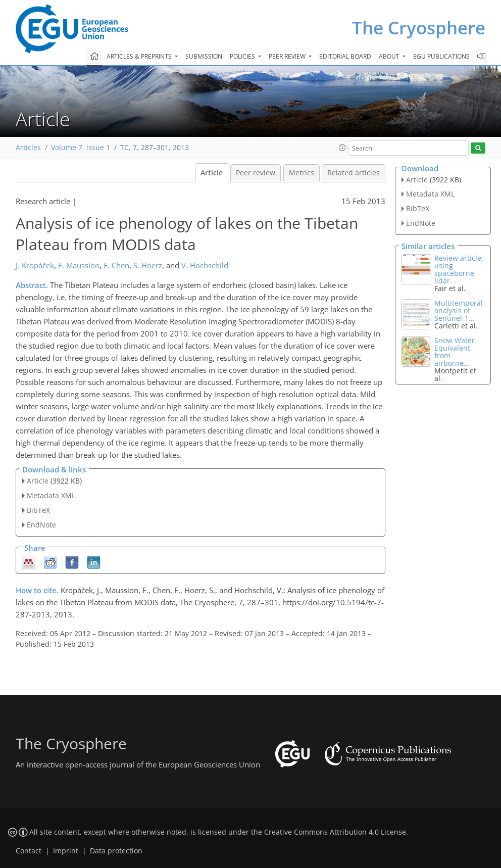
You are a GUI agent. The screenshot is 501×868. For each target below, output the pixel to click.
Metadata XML (51, 495)
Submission (204, 56)
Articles (28, 148)
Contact (29, 851)
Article (212, 173)
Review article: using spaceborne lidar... (459, 269)
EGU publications (441, 56)
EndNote (41, 525)
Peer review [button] (288, 56)
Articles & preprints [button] (140, 56)
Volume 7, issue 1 (81, 148)
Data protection (116, 851)
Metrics (302, 173)
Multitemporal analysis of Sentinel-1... (459, 310)
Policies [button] (243, 56)
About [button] (390, 56)
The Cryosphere (419, 28)
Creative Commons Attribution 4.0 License (335, 832)
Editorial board (345, 56)
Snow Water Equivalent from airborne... (455, 352)
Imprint (66, 851)
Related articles (354, 173)
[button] (342, 148)
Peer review (256, 173)
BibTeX (38, 510)
